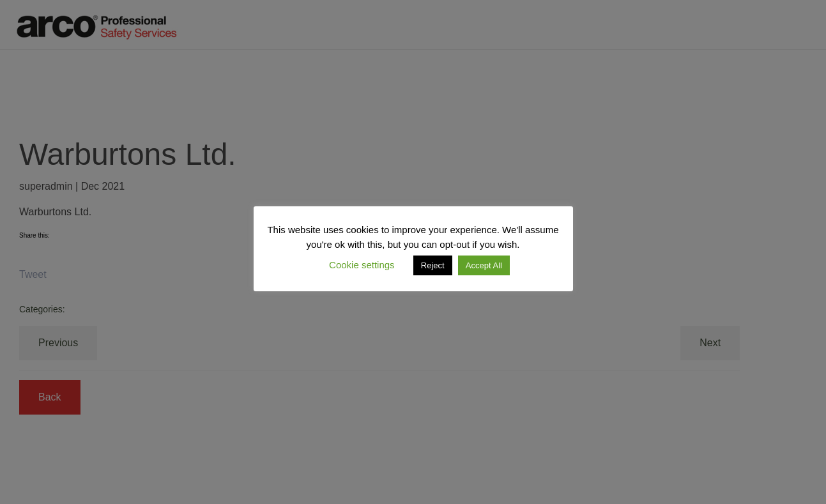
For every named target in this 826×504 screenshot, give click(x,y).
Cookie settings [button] (362, 265)
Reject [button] (433, 265)
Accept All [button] (484, 265)
